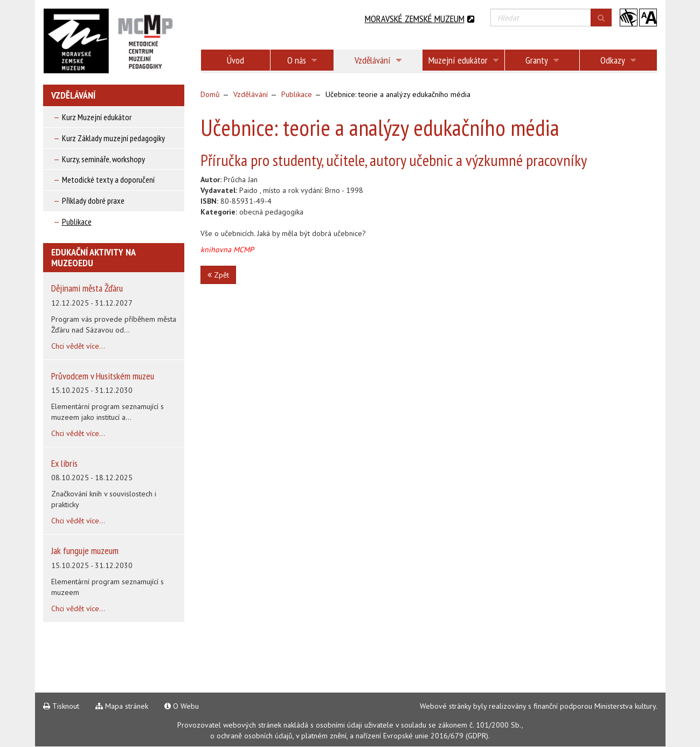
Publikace (77, 222)
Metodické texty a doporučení (108, 179)
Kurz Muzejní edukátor (97, 117)
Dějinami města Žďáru (87, 288)
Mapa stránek (122, 706)
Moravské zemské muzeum (420, 19)
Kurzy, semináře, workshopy (103, 159)
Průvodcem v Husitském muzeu (103, 376)
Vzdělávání (378, 60)
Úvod (235, 60)
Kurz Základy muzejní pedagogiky (113, 138)
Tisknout (61, 706)
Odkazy (618, 60)
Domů (210, 94)
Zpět (218, 275)
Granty (542, 60)
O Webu (182, 706)
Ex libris (64, 463)
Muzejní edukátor (463, 60)
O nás (302, 60)
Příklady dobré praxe (93, 200)
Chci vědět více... (78, 346)
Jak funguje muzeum (85, 551)
